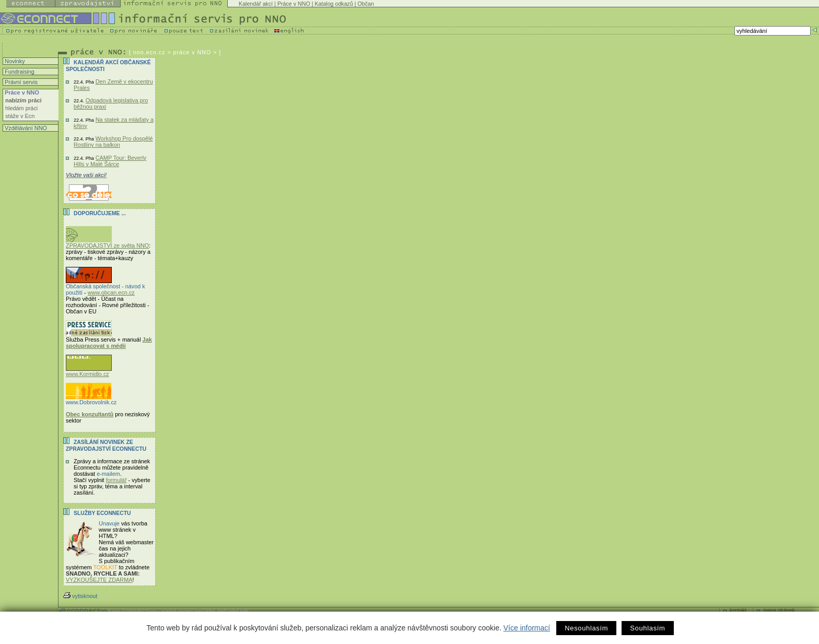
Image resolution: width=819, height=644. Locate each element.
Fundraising (19, 72)
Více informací (527, 628)
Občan (366, 4)
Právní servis (20, 82)
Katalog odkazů (334, 4)
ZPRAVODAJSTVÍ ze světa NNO (107, 243)
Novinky (14, 61)
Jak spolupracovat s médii (109, 343)
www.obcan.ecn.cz (111, 292)
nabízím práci (24, 100)
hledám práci (21, 108)
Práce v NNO (294, 4)
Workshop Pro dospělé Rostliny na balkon (113, 142)
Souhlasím (647, 628)
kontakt (738, 610)
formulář (116, 480)
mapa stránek (779, 610)
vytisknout (80, 596)
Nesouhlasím (586, 628)
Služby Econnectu (102, 513)
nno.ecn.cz (149, 52)
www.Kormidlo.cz (89, 371)
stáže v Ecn (20, 116)
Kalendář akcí (256, 4)
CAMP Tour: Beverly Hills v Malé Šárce (110, 161)
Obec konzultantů (90, 414)
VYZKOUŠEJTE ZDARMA (99, 580)
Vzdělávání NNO (25, 128)
